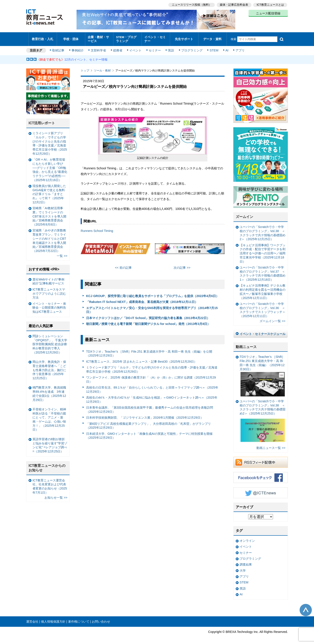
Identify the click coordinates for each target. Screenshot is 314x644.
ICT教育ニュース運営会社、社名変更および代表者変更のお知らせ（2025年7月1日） (50, 484)
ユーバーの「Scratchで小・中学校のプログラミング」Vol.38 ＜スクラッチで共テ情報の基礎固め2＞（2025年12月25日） (263, 231)
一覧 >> (62, 254)
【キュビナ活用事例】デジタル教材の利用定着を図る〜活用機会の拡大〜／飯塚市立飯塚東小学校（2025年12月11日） (263, 290)
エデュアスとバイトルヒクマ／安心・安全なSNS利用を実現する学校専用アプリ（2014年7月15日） (152, 308)
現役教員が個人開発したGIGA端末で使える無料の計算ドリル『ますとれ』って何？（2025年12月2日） (49, 192)
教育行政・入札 (43, 38)
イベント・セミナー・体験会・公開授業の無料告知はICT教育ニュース (49, 305)
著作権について (79, 619)
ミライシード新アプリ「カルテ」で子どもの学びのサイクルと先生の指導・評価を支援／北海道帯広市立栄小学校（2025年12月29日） (152, 367)
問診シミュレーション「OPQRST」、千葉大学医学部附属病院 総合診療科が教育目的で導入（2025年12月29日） (50, 342)
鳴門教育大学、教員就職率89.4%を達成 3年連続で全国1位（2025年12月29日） (49, 392)
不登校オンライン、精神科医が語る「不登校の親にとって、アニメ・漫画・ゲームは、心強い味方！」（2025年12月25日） (49, 417)
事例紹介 (78, 48)
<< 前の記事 (123, 266)
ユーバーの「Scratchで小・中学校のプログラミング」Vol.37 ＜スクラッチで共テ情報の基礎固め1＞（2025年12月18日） (263, 271)
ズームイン (244, 215)
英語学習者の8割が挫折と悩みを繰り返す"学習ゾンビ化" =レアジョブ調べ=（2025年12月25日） (50, 443)
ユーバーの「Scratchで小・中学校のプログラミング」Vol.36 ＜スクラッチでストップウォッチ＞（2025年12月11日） (263, 308)
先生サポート (184, 38)
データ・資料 (212, 38)
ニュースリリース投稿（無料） (191, 4)
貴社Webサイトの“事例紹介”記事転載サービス (48, 279)
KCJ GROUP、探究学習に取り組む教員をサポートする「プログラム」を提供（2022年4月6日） (153, 294)
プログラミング (191, 48)
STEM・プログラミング (128, 38)
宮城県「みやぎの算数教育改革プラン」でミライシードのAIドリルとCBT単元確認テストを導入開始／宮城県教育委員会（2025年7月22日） (49, 239)
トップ (85, 69)
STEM (213, 48)
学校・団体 (71, 38)
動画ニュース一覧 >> (271, 446)
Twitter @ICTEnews (261, 491)
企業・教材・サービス (98, 38)
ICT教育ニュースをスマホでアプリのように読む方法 (49, 291)
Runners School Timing (97, 229)
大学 (243, 568)
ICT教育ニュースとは (270, 4)
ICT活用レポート (42, 121)
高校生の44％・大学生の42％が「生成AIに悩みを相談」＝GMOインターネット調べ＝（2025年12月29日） (152, 398)
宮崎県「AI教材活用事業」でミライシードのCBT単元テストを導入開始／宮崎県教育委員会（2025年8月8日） (49, 214)
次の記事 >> (182, 266)
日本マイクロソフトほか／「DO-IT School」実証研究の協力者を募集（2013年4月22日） (148, 316)
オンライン (247, 539)
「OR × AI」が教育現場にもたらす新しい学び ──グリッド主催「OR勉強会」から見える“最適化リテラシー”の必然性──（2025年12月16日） (50, 168)
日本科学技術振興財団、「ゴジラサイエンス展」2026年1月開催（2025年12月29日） (145, 416)
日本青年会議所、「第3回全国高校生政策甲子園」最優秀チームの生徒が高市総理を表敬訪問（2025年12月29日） (150, 408)
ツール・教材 (102, 69)
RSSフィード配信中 (261, 460)
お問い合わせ (101, 619)
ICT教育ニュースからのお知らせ (47, 466)
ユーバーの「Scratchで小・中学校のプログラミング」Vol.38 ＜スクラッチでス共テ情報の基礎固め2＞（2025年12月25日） (263, 420)
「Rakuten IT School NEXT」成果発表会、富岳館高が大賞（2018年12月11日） (142, 300)
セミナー (154, 48)
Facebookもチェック (261, 475)
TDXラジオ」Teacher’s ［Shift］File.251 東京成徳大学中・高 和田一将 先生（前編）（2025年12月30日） (262, 374)
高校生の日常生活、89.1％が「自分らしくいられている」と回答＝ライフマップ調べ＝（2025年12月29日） (152, 387)
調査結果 (246, 562)
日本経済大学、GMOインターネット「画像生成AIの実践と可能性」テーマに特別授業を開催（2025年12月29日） (149, 434)
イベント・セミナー (154, 38)
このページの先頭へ (306, 608)
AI (226, 48)
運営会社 (32, 619)
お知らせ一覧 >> (56, 495)
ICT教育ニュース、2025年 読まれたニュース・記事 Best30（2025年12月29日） (142, 359)
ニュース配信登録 (268, 13)
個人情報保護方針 (53, 619)
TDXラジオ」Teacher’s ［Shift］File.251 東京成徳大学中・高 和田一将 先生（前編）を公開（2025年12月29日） (149, 351)
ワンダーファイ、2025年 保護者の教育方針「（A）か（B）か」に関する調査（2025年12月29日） (151, 377)
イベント (135, 48)
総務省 (118, 48)
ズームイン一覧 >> (272, 319)
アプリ (239, 48)
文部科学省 (99, 48)
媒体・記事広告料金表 (234, 4)
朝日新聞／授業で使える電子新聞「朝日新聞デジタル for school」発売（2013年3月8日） (148, 322)
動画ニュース (246, 345)
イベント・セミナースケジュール (263, 332)
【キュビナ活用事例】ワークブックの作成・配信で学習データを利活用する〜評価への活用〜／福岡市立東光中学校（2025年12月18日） (263, 251)
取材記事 (59, 48)
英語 (171, 48)
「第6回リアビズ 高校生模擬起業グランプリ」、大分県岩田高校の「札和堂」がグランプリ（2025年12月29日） (148, 424)
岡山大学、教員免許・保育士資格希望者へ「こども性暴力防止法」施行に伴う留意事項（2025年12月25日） (49, 368)
